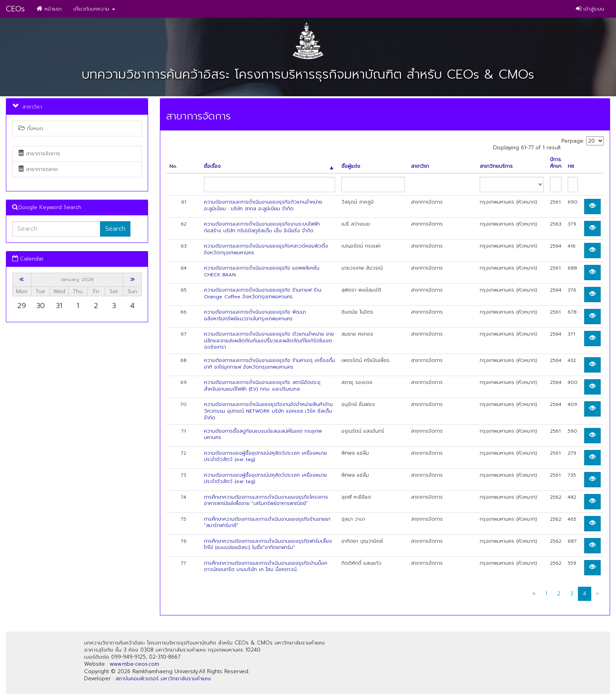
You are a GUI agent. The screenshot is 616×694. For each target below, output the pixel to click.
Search (115, 229)
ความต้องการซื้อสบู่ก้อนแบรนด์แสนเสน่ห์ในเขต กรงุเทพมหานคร (263, 434)
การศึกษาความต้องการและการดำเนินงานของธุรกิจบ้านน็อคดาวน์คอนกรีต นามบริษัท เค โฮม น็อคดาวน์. (266, 566)
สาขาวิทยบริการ (496, 166)
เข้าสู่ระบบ (590, 9)
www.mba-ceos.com (134, 664)
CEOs (15, 9)
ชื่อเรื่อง (269, 166)
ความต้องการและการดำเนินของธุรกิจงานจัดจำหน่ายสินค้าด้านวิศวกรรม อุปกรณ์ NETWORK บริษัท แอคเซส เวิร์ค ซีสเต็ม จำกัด (268, 411)
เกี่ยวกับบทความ (94, 9)
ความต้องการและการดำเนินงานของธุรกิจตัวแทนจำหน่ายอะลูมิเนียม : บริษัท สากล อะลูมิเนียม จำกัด (263, 205)
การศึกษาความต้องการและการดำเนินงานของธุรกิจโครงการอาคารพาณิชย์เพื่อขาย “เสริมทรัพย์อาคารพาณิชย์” (266, 500)
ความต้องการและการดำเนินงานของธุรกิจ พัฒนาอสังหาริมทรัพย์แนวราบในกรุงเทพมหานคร (255, 315)
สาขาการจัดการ (39, 153)
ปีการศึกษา (556, 163)
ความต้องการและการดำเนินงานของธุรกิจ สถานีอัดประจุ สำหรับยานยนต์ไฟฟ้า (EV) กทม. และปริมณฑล (262, 386)
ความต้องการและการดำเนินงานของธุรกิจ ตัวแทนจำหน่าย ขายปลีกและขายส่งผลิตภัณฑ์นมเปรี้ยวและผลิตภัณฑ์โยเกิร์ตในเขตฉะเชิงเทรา (269, 341)
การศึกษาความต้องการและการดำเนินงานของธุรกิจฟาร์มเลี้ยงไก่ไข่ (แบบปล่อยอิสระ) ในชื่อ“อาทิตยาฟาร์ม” (268, 544)
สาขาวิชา (420, 166)
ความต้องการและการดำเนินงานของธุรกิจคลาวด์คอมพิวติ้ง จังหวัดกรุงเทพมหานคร (266, 249)
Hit (571, 166)
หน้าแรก (49, 9)
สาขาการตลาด (38, 169)
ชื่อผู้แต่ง (351, 166)
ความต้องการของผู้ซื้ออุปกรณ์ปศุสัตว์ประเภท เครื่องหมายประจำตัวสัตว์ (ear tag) (265, 456)
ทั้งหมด (31, 128)
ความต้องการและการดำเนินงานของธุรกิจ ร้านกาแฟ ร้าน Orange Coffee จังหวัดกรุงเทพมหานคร (263, 293)
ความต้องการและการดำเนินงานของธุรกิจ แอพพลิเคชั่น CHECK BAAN (262, 271)
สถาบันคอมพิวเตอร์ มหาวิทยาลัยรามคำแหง (163, 678)
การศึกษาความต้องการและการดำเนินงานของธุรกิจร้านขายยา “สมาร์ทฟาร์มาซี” (267, 522)
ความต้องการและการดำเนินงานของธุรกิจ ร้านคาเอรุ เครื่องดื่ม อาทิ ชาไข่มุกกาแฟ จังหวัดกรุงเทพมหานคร (269, 364)
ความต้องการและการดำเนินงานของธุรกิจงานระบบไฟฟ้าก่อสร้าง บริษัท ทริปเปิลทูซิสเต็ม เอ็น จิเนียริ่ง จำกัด (262, 227)
